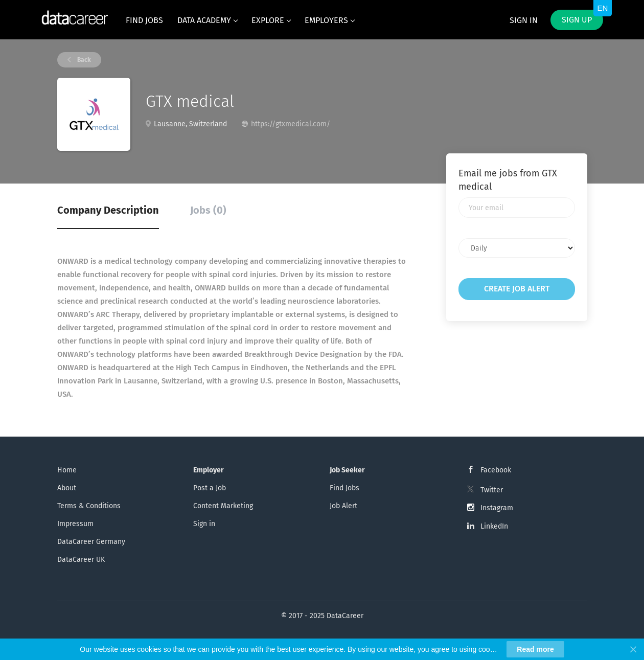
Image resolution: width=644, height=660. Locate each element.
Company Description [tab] (108, 210)
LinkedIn (494, 526)
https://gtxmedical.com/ (291, 124)
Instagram (497, 508)
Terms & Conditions (89, 506)
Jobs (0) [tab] (208, 210)
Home (67, 470)
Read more (535, 649)
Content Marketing (223, 506)
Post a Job (210, 488)
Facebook (496, 470)
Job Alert (343, 506)
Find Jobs (344, 488)
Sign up (577, 20)
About (67, 488)
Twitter (492, 490)
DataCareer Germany (91, 542)
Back (83, 60)
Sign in (524, 20)
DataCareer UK (81, 560)
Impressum (75, 524)
